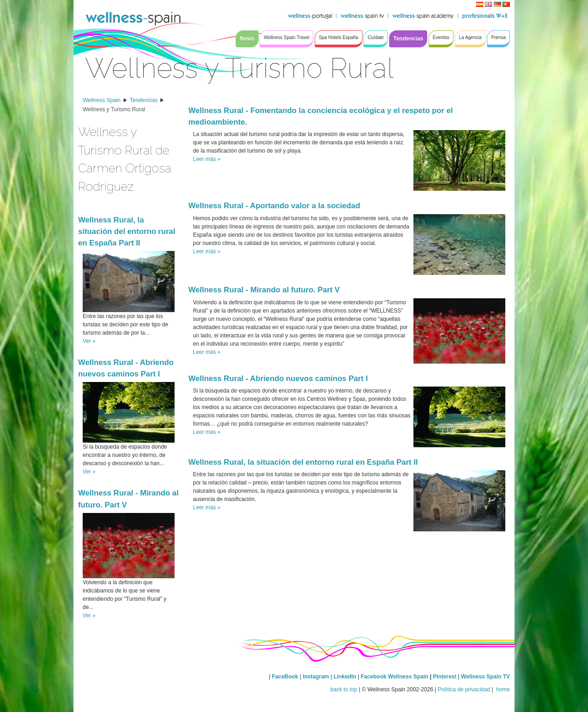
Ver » (89, 341)
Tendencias (144, 100)
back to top (344, 689)
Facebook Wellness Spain (394, 677)
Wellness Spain (102, 100)
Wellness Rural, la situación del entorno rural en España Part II (127, 231)
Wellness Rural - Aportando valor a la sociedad (274, 206)
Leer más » (207, 159)
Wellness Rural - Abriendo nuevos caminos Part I (278, 379)
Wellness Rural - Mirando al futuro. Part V (264, 290)
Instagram (316, 677)
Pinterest (445, 677)
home (502, 689)
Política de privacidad (464, 689)
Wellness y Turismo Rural (114, 109)
